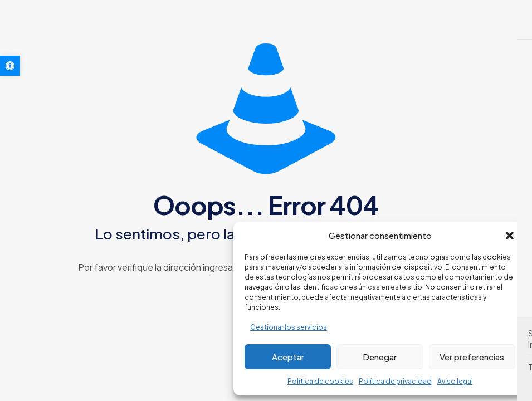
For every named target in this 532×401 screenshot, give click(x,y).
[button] (10, 66)
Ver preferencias (472, 357)
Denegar (380, 357)
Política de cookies (320, 381)
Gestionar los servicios (289, 327)
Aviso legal (455, 381)
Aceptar (288, 357)
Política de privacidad (395, 381)
